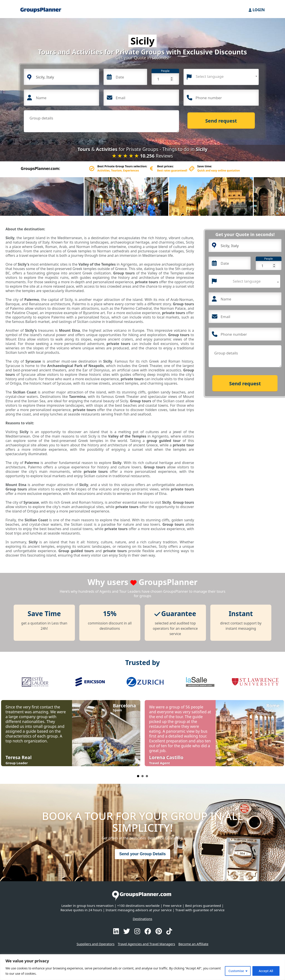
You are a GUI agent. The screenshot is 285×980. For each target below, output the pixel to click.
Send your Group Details (142, 854)
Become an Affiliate (193, 944)
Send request (221, 121)
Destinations (142, 919)
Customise (236, 971)
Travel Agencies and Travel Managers (146, 944)
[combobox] (221, 77)
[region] (142, 967)
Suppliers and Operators (96, 944)
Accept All (266, 971)
